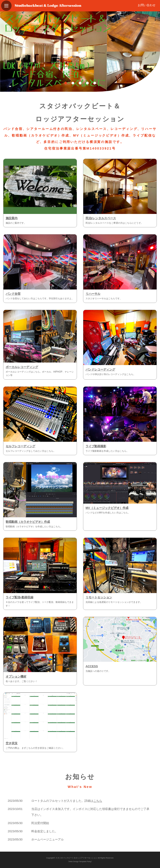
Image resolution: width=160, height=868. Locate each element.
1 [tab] (66, 83)
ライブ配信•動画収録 (20, 597)
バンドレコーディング (100, 369)
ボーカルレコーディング (22, 367)
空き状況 (12, 743)
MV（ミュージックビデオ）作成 (107, 508)
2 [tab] (73, 83)
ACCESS (92, 666)
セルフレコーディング (20, 446)
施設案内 (12, 218)
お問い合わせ (147, 5)
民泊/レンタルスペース (101, 218)
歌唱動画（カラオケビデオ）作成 (28, 522)
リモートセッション (99, 597)
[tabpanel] (80, 52)
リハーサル (93, 294)
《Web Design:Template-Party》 (80, 862)
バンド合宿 (13, 294)
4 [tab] (87, 83)
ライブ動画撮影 (96, 446)
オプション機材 (16, 676)
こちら (98, 801)
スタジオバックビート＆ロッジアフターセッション (76, 858)
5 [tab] (95, 83)
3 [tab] (80, 83)
